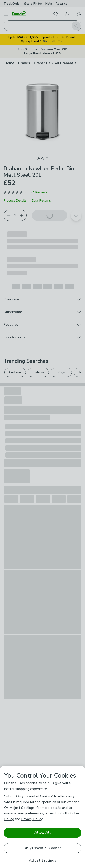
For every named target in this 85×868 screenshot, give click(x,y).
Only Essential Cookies (42, 848)
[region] (42, 817)
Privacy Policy (32, 819)
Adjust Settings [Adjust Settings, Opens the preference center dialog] (42, 861)
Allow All (42, 832)
